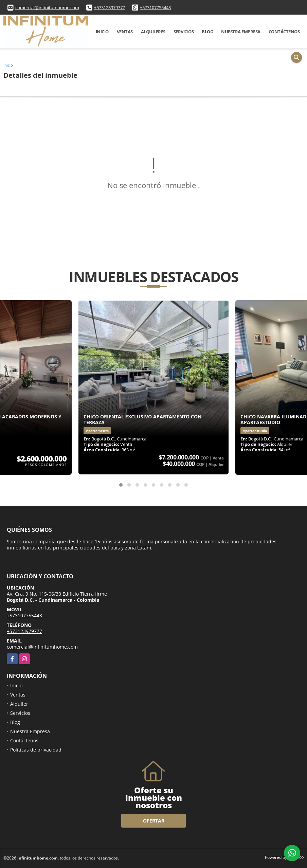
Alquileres (153, 32)
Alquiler (19, 704)
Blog (207, 32)
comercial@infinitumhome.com (47, 7)
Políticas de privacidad (36, 750)
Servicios (184, 32)
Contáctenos (284, 32)
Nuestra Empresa (241, 32)
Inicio (102, 32)
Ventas (125, 32)
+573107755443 (155, 7)
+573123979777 (110, 7)
